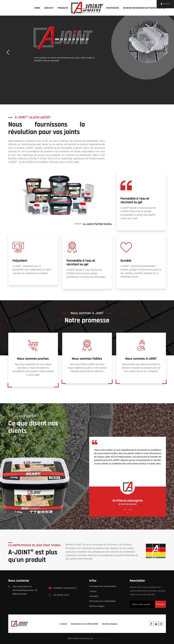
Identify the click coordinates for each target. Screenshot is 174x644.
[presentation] (92, 501)
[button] (127, 511)
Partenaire (112, 8)
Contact (49, 8)
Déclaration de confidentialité (102, 601)
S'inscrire (160, 604)
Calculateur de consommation (103, 586)
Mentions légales (97, 606)
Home (37, 8)
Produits (63, 8)
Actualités (94, 596)
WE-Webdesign (100, 638)
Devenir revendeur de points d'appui (144, 8)
